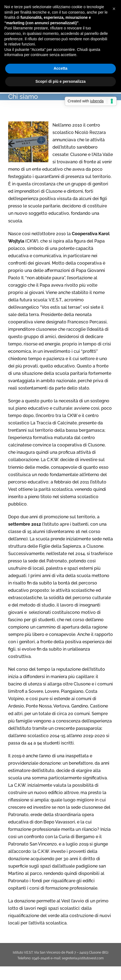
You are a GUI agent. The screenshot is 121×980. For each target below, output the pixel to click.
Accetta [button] (60, 68)
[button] (114, 9)
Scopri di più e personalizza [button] (60, 81)
